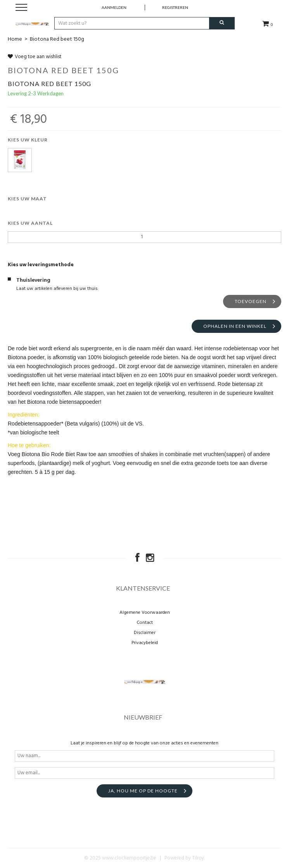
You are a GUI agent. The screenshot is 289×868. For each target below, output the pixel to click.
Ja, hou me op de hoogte (143, 791)
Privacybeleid (145, 643)
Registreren (175, 7)
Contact (145, 623)
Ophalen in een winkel (235, 326)
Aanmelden (114, 7)
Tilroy (198, 858)
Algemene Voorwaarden (145, 613)
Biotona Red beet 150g (57, 39)
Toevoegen (251, 301)
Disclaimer (145, 633)
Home (15, 39)
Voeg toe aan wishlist (35, 57)
